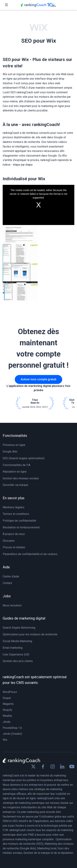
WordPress (10, 692)
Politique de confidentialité (19, 521)
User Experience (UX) (16, 654)
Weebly (7, 716)
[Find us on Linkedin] (62, 767)
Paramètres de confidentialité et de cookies (30, 554)
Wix (5, 740)
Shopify (7, 710)
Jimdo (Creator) (12, 734)
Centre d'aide (11, 576)
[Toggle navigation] (6, 5)
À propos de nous (14, 534)
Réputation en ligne (15, 472)
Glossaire (9, 541)
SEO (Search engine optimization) (24, 458)
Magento (8, 704)
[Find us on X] (33, 767)
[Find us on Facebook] (43, 767)
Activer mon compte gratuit (38, 379)
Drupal (7, 698)
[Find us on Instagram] (53, 767)
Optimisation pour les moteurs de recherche (30, 634)
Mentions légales (14, 507)
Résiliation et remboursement (21, 527)
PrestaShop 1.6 (12, 728)
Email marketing (13, 648)
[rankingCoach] (38, 5)
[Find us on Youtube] (72, 767)
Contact (7, 583)
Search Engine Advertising (19, 628)
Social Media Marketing (17, 641)
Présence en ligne (14, 445)
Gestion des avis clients (18, 661)
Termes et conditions (16, 514)
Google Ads (10, 452)
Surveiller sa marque (15, 485)
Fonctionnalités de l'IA (16, 465)
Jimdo (7, 722)
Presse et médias (14, 547)
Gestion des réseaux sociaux (21, 478)
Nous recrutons (12, 605)
